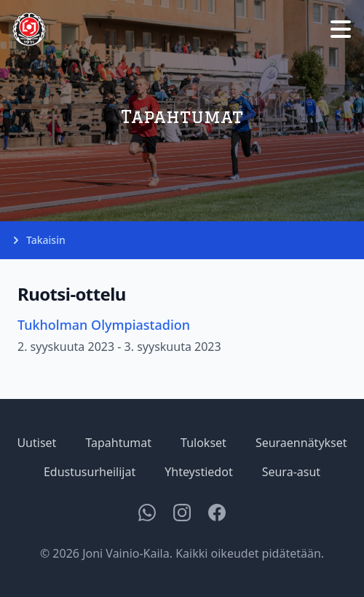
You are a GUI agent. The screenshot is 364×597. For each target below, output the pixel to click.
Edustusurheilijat (90, 472)
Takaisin (39, 240)
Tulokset (203, 443)
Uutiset (36, 443)
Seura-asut (291, 472)
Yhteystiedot (198, 472)
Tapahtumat (118, 443)
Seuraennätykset (301, 443)
